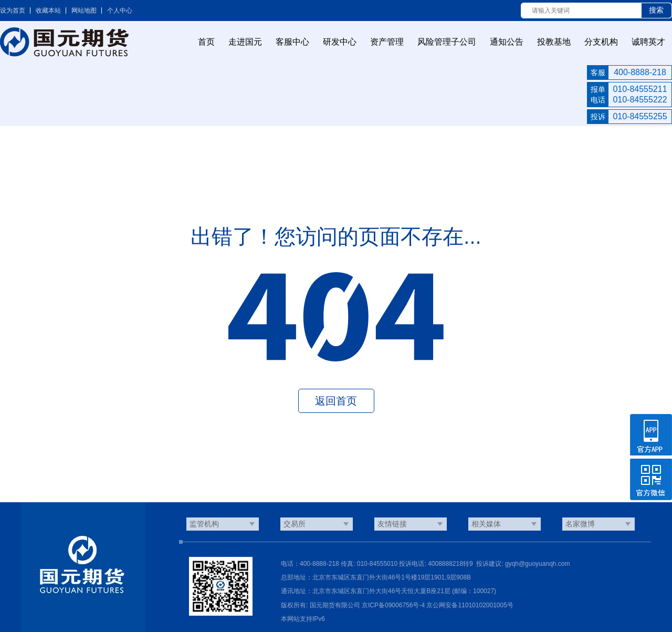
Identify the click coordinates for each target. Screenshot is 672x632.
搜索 (656, 10)
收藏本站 (48, 11)
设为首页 (13, 11)
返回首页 (336, 401)
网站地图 (84, 11)
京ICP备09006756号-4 (393, 605)
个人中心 (120, 11)
